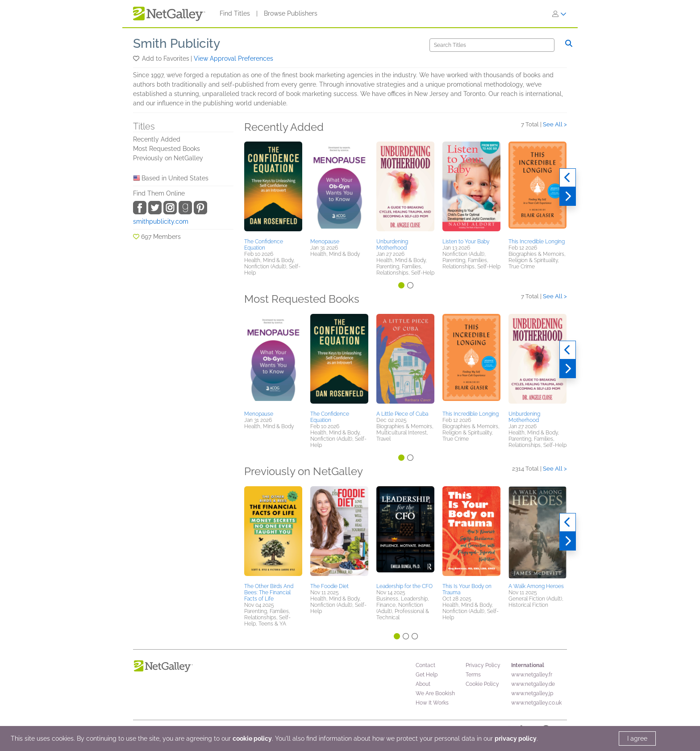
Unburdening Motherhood (392, 245)
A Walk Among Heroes (536, 586)
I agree (637, 738)
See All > (555, 124)
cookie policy (252, 738)
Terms (473, 675)
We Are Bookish (435, 693)
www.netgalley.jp (532, 693)
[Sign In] (559, 14)
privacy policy (516, 738)
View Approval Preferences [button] (233, 58)
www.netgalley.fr (532, 675)
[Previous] (568, 178)
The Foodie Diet (329, 586)
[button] (137, 58)
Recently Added (157, 139)
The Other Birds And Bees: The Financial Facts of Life (269, 592)
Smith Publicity (177, 44)
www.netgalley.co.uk (536, 703)
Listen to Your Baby (466, 242)
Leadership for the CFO (404, 586)
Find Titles (235, 13)
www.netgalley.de (533, 684)
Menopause (325, 242)
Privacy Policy (483, 665)
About (423, 684)
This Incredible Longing (537, 242)
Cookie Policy (482, 684)
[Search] (492, 45)
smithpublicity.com (161, 221)
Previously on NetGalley (168, 158)
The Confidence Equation (264, 245)
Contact (425, 665)
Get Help (427, 675)
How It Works (432, 703)
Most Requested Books (167, 149)
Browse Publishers (291, 13)
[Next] (568, 196)
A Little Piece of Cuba (402, 414)
